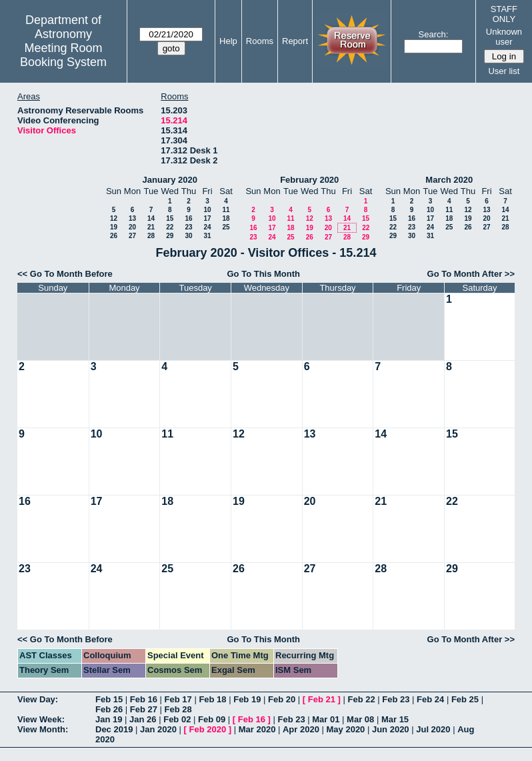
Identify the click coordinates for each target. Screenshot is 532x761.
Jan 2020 (158, 729)
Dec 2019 (114, 729)
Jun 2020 (391, 729)
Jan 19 (109, 719)
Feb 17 (178, 699)
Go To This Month (264, 274)
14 (151, 218)
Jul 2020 (433, 729)
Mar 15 (395, 719)
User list (504, 71)
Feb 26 (109, 709)
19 (114, 227)
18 (226, 218)
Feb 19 (247, 699)
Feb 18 (212, 699)
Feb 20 (282, 699)
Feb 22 (361, 699)
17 (207, 218)
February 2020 (309, 180)
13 (132, 218)
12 (114, 218)
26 (114, 236)
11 (226, 210)
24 (207, 227)
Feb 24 (430, 699)
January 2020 (170, 180)
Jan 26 (143, 719)
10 (207, 210)
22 (170, 227)
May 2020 (346, 729)
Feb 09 (212, 719)
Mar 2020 (257, 729)
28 (151, 236)
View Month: (43, 729)
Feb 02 (177, 719)
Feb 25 (465, 699)
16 (188, 218)
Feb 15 (109, 699)
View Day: (38, 699)
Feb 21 (322, 699)
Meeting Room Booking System (63, 55)
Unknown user (504, 37)
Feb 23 (396, 699)
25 (226, 227)
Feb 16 (144, 699)
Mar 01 (326, 719)
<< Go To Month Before (65, 274)
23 (188, 227)
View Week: (41, 719)
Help (228, 41)
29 (170, 236)
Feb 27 (144, 709)
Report (295, 41)
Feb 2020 (208, 729)
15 (170, 218)
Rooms (260, 41)
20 (132, 227)
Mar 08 (360, 719)
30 (188, 236)
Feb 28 (178, 709)
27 (132, 236)
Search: (434, 34)
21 (151, 227)
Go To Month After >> (471, 274)
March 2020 (449, 180)
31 (207, 236)
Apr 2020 (301, 729)
